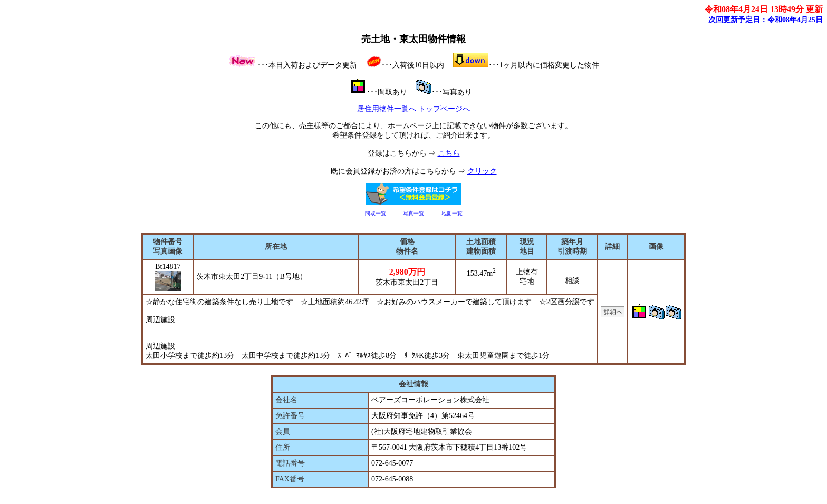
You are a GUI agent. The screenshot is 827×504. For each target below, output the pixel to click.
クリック (482, 171)
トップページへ (444, 109)
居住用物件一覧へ (387, 109)
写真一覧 (413, 213)
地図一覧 (452, 213)
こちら (449, 153)
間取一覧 (376, 213)
